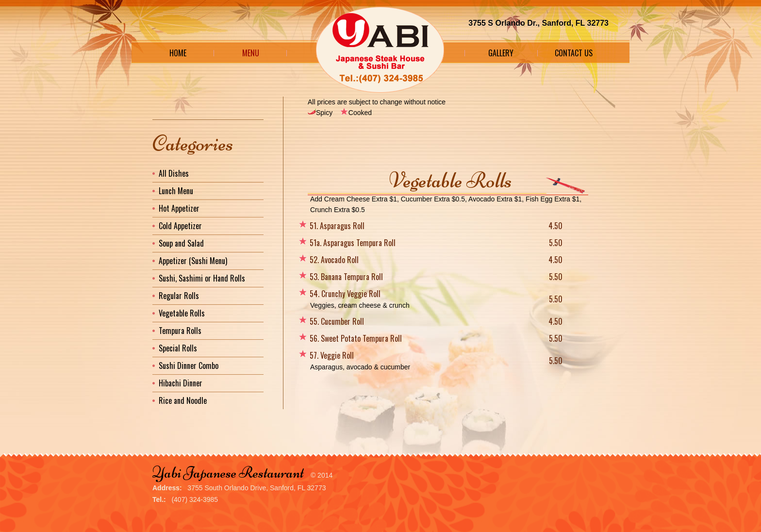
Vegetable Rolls (182, 313)
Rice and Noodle (183, 400)
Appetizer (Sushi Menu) (193, 261)
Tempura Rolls (180, 331)
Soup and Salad (181, 243)
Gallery (501, 53)
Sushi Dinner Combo (189, 366)
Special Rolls (178, 348)
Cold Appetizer (180, 226)
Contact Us (574, 53)
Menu (251, 53)
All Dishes (174, 173)
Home (178, 53)
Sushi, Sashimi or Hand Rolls (202, 278)
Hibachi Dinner (181, 383)
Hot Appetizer (179, 208)
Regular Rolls (179, 296)
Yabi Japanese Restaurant (228, 473)
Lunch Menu (176, 191)
